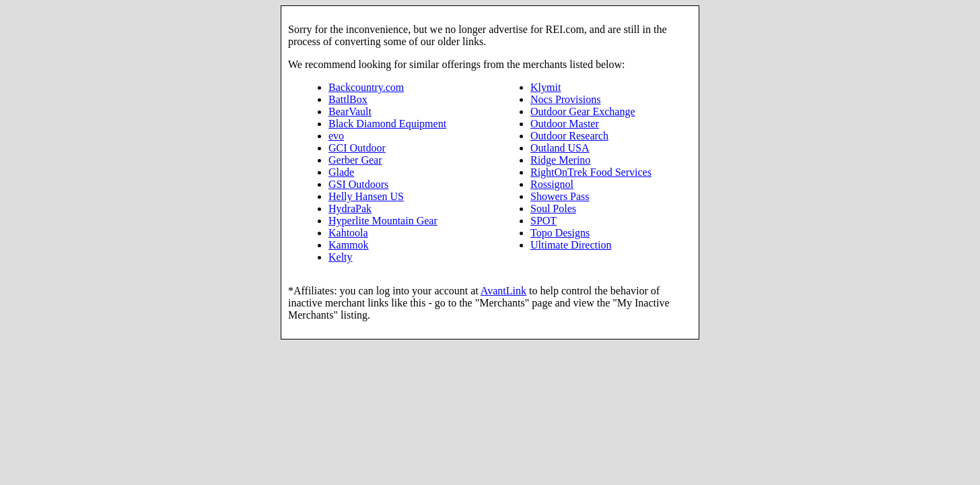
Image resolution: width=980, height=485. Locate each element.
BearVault (350, 111)
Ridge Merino (560, 160)
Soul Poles (553, 208)
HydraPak (350, 208)
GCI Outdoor (357, 148)
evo (336, 136)
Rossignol (552, 184)
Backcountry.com (366, 87)
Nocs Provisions (565, 99)
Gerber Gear (355, 160)
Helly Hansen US (366, 196)
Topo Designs (560, 233)
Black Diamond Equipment (387, 124)
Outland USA (560, 148)
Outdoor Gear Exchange (583, 111)
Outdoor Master (565, 124)
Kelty (341, 257)
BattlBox (348, 99)
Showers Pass (560, 196)
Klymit (546, 87)
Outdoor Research (569, 136)
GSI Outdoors (358, 184)
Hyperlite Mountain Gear (383, 221)
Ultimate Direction (571, 245)
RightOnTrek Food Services (591, 172)
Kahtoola (348, 233)
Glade (341, 172)
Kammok (349, 245)
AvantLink (503, 291)
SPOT (544, 221)
